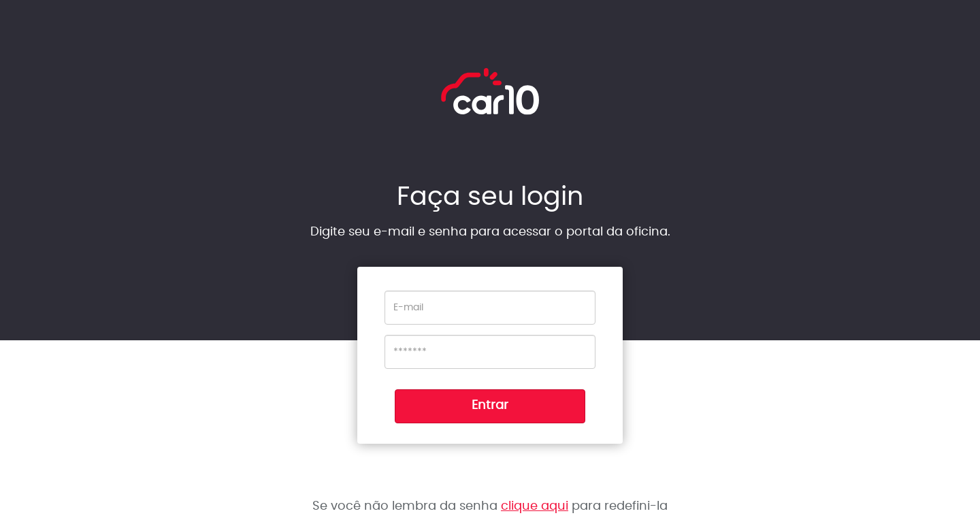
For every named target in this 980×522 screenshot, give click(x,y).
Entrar (490, 406)
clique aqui (535, 506)
